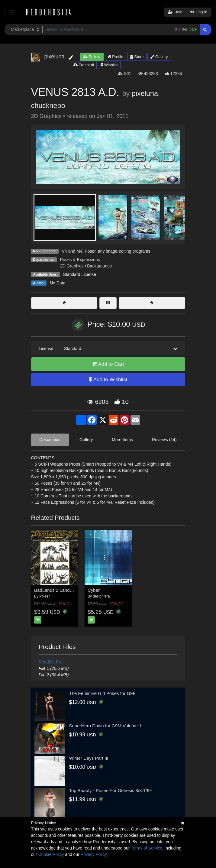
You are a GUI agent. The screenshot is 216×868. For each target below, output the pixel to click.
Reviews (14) (164, 440)
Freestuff (84, 65)
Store (137, 57)
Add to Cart (108, 364)
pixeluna (145, 93)
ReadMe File (51, 662)
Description (50, 440)
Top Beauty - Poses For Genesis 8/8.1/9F (111, 790)
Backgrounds (99, 266)
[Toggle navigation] (12, 12)
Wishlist (109, 65)
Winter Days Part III (89, 758)
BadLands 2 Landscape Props (64, 590)
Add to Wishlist (108, 380)
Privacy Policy (94, 854)
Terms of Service (147, 848)
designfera (101, 596)
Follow (92, 57)
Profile (115, 57)
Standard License (80, 274)
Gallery (159, 57)
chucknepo (48, 106)
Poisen (45, 596)
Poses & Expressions (80, 260)
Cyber (94, 590)
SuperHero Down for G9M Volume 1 (105, 726)
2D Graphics (72, 266)
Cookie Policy (51, 854)
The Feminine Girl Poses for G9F (102, 693)
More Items (122, 440)
